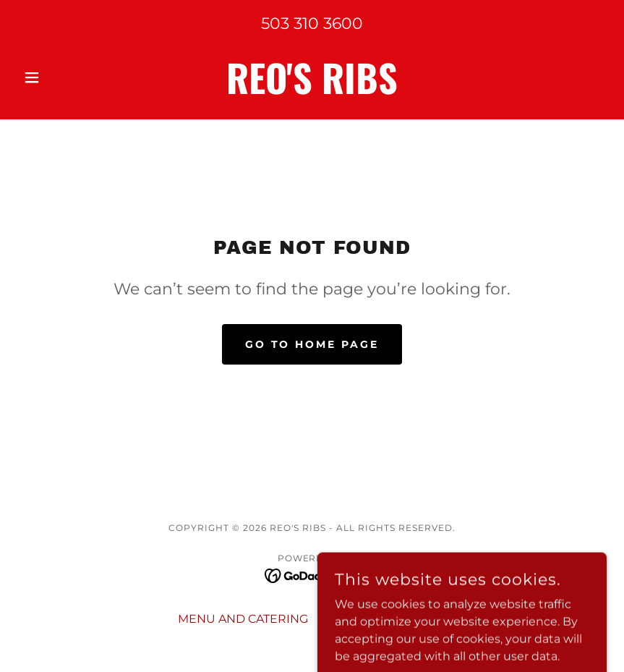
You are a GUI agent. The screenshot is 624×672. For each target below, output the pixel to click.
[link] (312, 90)
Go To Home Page (312, 344)
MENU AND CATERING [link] (243, 619)
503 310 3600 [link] (312, 24)
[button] (61, 77)
